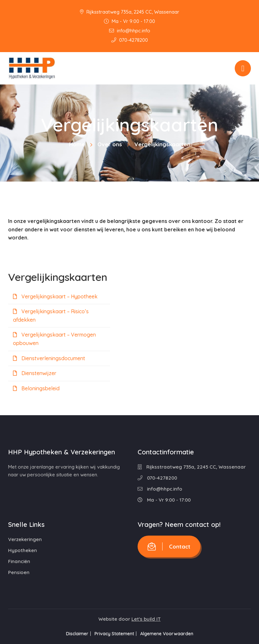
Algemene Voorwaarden (172, 634)
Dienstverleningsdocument (49, 358)
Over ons (110, 144)
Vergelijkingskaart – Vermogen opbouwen (54, 339)
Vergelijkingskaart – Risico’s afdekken (51, 316)
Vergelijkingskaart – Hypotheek (55, 296)
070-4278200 (130, 40)
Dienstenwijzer (35, 373)
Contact (169, 546)
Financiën (19, 561)
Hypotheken (23, 550)
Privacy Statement (114, 634)
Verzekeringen (25, 539)
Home (77, 144)
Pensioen (19, 572)
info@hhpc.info (130, 31)
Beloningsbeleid (36, 388)
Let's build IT (146, 619)
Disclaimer (72, 634)
